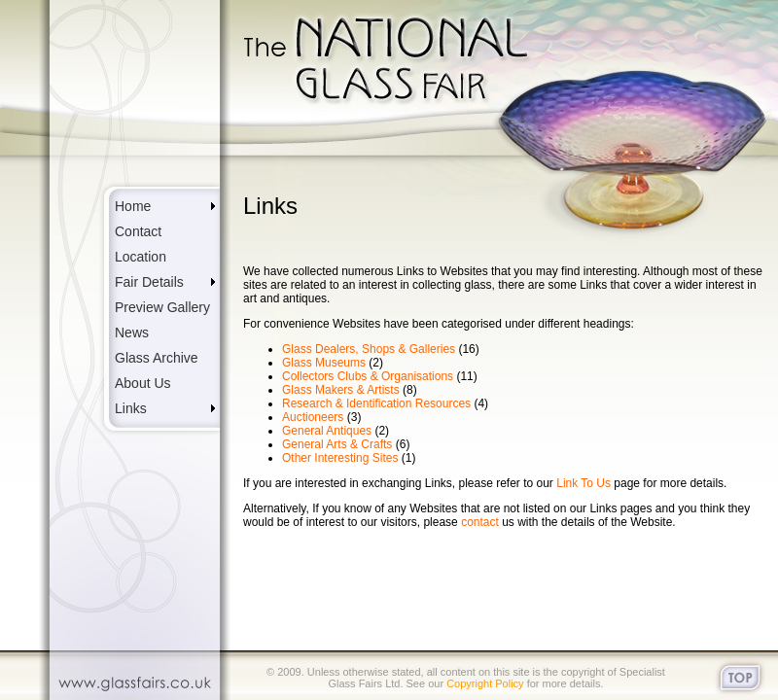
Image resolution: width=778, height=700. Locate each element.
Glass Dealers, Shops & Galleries (369, 349)
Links (131, 408)
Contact (138, 231)
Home (133, 206)
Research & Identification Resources (376, 403)
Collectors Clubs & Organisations (368, 376)
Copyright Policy (485, 683)
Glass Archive (157, 358)
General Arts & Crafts (337, 444)
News (132, 332)
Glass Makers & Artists (341, 390)
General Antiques (327, 431)
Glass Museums (324, 363)
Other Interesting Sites (340, 458)
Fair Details (149, 282)
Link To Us (585, 483)
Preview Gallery (162, 307)
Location (141, 257)
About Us (143, 383)
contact (480, 522)
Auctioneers (313, 417)
